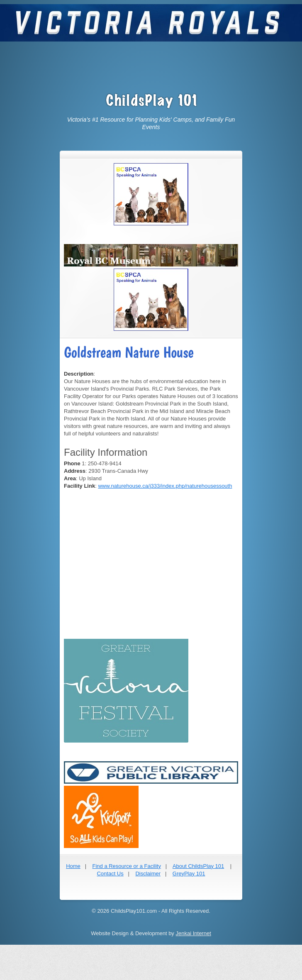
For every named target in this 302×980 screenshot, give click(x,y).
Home (73, 866)
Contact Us (110, 874)
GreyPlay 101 (189, 874)
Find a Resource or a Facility (126, 866)
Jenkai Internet (193, 933)
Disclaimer (148, 874)
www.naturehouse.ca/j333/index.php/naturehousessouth (165, 486)
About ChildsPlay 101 (198, 866)
